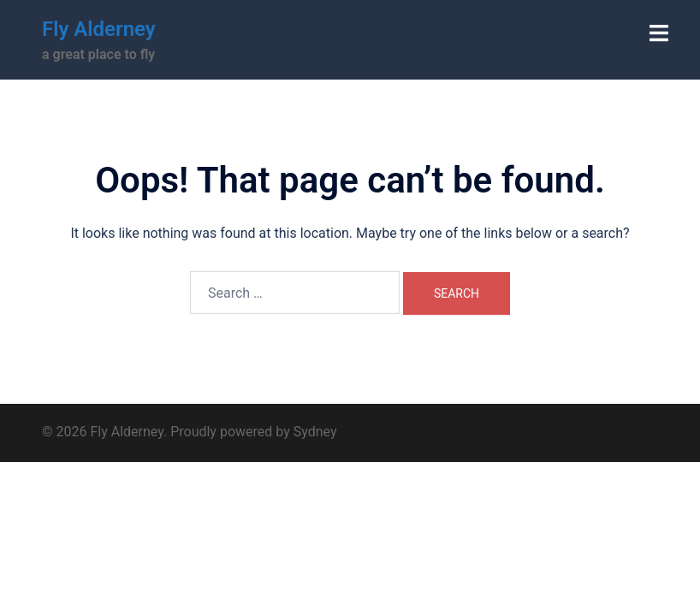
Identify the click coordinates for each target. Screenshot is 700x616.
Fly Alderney (99, 29)
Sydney (315, 432)
